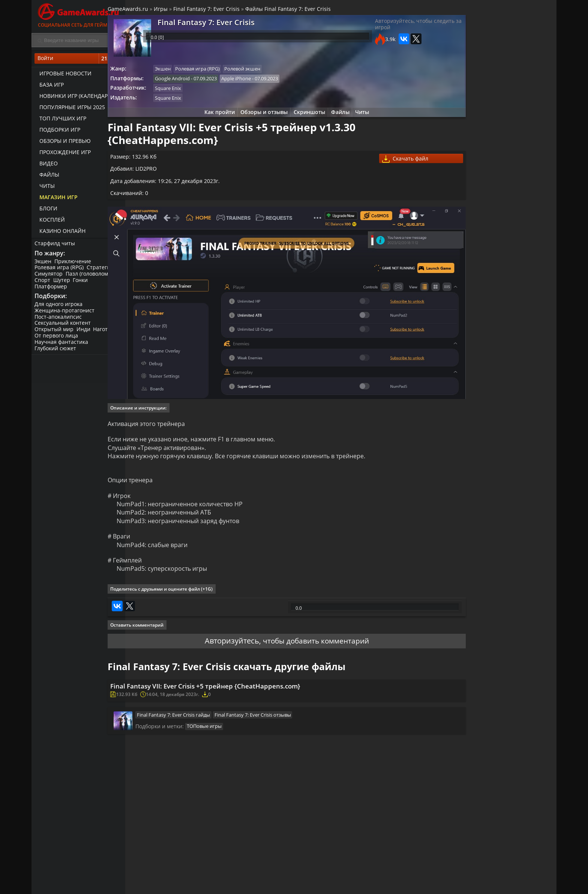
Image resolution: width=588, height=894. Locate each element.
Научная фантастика (62, 346)
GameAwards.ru (149, 11)
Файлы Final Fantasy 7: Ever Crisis (309, 11)
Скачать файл (393, 167)
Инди (85, 334)
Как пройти (214, 117)
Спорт (43, 283)
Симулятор (49, 277)
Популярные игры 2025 (70, 109)
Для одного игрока (59, 308)
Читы (45, 188)
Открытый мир (55, 334)
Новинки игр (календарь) (74, 98)
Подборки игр (58, 131)
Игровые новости (63, 75)
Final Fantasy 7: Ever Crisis (228, 11)
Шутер (63, 283)
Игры (182, 11)
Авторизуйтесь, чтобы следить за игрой (389, 28)
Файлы (47, 176)
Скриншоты (307, 117)
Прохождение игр (63, 154)
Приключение (74, 264)
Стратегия (101, 271)
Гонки (83, 283)
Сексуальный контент (63, 328)
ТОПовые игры (225, 734)
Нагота (104, 334)
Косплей (50, 221)
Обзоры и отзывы (260, 117)
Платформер (52, 289)
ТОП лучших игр (61, 120)
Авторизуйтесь (227, 640)
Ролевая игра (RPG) (60, 271)
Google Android (196, 81)
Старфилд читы (55, 245)
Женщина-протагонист (65, 315)
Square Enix (191, 92)
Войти (78, 60)
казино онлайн (60, 233)
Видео (46, 165)
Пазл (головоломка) (92, 277)
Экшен (44, 264)
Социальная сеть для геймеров (78, 14)
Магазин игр (56, 199)
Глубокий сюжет (56, 353)
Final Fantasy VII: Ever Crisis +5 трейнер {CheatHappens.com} (233, 688)
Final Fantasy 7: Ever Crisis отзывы (274, 721)
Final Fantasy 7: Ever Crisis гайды (194, 721)
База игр (49, 86)
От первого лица (57, 340)
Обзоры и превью (63, 143)
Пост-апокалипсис (59, 321)
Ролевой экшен (268, 71)
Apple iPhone (260, 81)
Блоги (46, 210)
